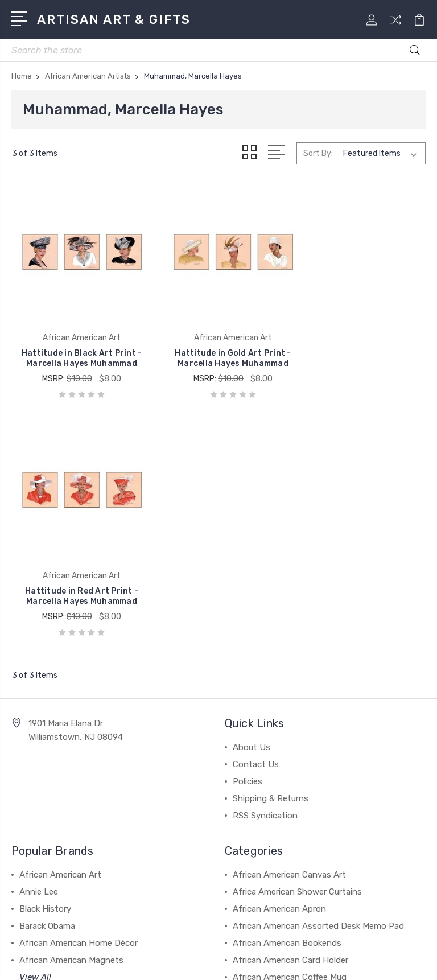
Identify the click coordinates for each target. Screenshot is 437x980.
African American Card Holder (290, 712)
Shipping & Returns (271, 550)
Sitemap (328, 942)
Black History (45, 661)
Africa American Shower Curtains (297, 644)
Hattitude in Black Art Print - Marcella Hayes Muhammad (77, 348)
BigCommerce (275, 942)
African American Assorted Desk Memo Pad (318, 678)
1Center (265, 962)
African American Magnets (71, 712)
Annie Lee (39, 644)
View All (35, 729)
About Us (252, 499)
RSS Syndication (265, 567)
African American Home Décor (79, 695)
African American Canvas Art (289, 627)
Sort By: (318, 153)
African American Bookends (287, 695)
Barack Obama (47, 678)
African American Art (60, 627)
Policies (248, 533)
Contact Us (256, 516)
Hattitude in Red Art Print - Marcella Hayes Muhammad (360, 348)
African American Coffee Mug (290, 729)
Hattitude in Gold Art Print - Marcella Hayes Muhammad (218, 348)
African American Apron (279, 661)
